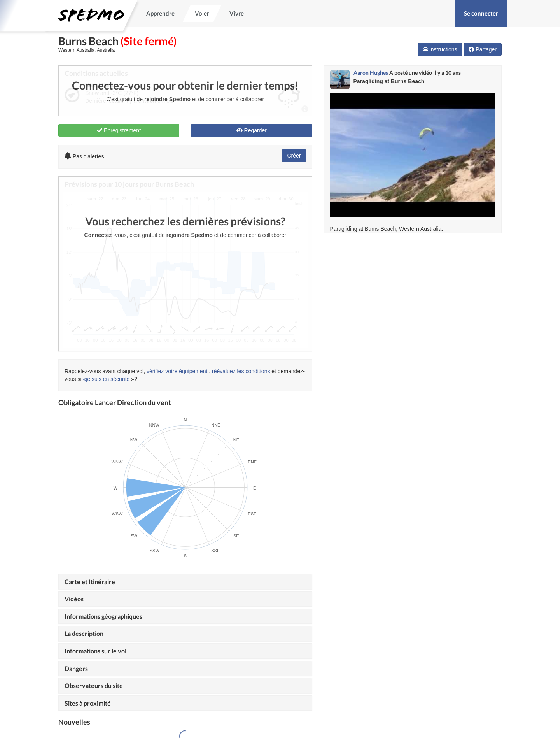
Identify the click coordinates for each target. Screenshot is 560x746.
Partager (483, 49)
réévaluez (224, 371)
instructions (440, 49)
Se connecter (481, 13)
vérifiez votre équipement (177, 371)
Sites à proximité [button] (88, 703)
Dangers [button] (76, 668)
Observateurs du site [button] (94, 685)
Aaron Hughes (371, 73)
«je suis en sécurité (106, 379)
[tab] (185, 582)
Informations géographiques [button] (103, 616)
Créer (294, 156)
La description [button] (84, 633)
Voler (202, 13)
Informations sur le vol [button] (95, 651)
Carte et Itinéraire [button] (90, 582)
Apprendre (160, 13)
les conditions (254, 371)
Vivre (237, 13)
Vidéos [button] (74, 599)
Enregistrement (119, 130)
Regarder (252, 130)
